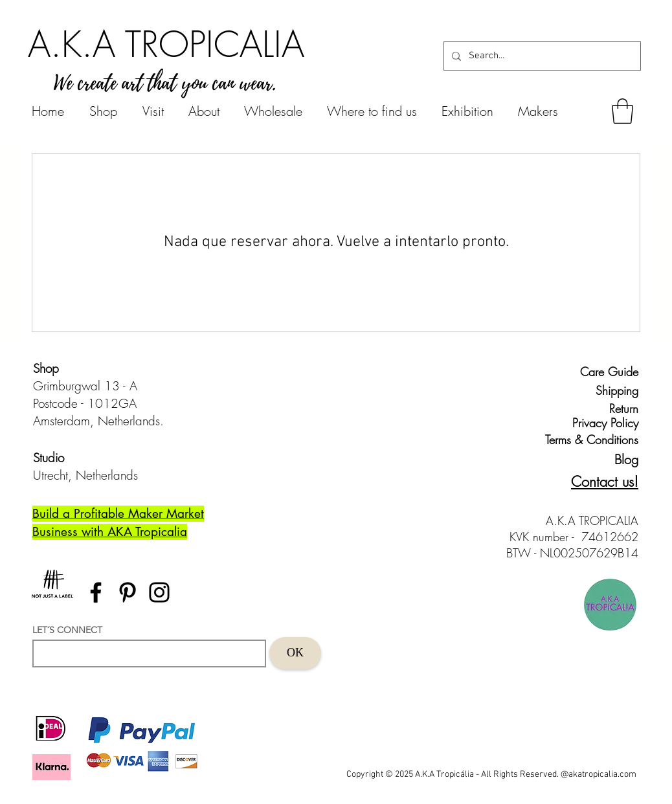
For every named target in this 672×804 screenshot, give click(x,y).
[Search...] (541, 56)
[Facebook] (96, 592)
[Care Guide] (609, 372)
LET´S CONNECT (67, 630)
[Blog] (615, 460)
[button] (622, 111)
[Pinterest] (128, 592)
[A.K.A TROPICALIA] (166, 44)
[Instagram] (159, 592)
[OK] (295, 653)
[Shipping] (609, 391)
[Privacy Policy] (603, 423)
